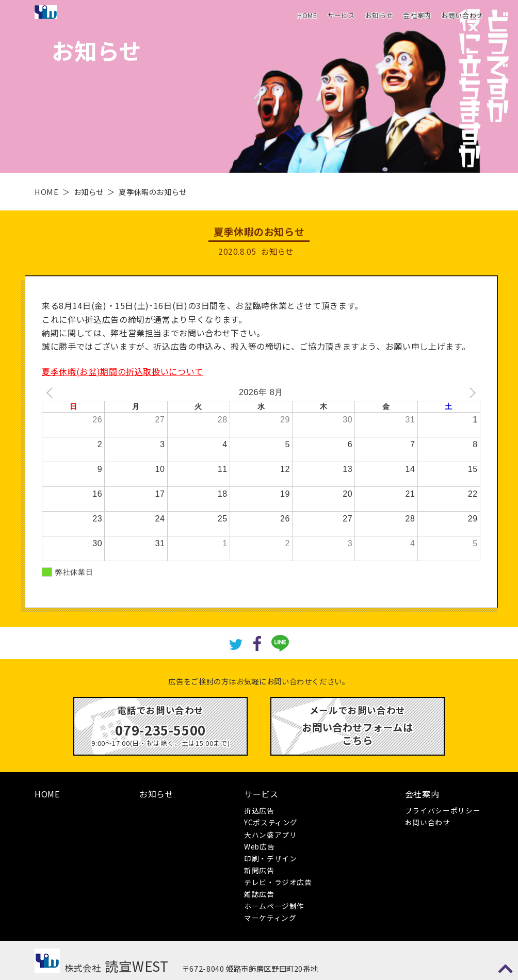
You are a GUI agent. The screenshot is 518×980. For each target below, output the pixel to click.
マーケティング (270, 918)
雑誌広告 (259, 894)
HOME (307, 15)
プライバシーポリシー (443, 810)
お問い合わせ (462, 15)
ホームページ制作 (274, 906)
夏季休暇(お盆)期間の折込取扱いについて (123, 371)
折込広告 (259, 810)
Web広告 (259, 846)
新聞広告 (259, 870)
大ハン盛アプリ (270, 835)
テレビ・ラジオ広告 (278, 882)
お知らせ (379, 15)
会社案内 (417, 15)
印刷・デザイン (270, 858)
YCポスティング (271, 822)
